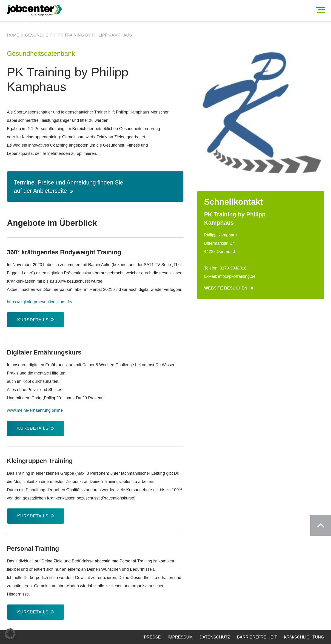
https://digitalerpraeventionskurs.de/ (40, 302)
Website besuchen (229, 288)
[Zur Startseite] (41, 10)
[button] (10, 634)
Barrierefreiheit (257, 637)
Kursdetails (36, 320)
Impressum (180, 637)
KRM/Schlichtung (304, 637)
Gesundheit (38, 35)
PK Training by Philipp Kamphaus (95, 35)
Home (13, 35)
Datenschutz (215, 637)
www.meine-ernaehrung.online (35, 410)
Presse (152, 637)
